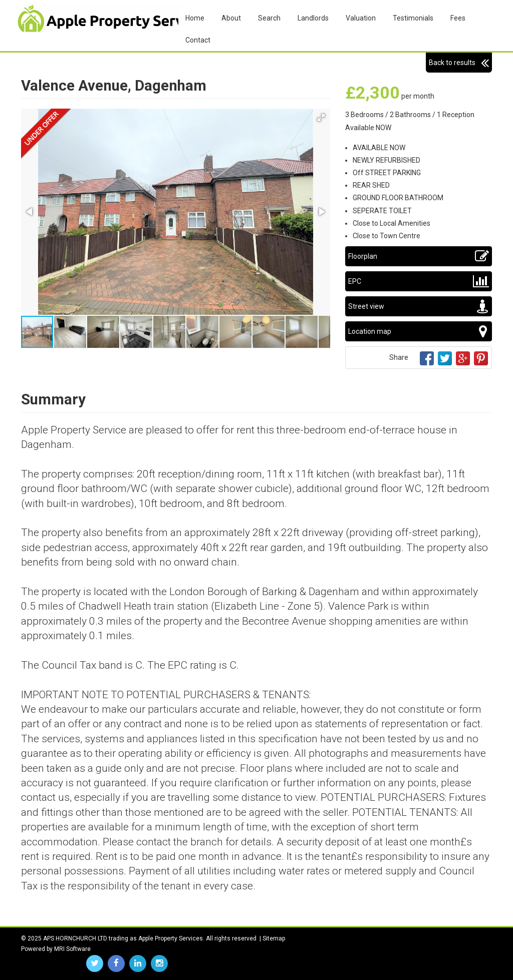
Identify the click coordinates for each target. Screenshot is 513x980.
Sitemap (274, 938)
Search (269, 18)
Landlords (313, 18)
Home (195, 18)
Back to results (459, 63)
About (231, 18)
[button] (321, 118)
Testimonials (413, 18)
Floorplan (419, 256)
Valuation (361, 18)
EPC (419, 281)
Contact (198, 40)
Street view (419, 306)
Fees (458, 18)
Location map (419, 331)
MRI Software (72, 949)
